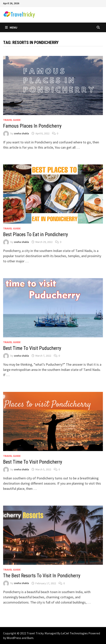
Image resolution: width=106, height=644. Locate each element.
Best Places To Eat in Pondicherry (35, 234)
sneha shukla (21, 133)
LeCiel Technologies (75, 633)
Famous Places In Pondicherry (32, 126)
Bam (30, 638)
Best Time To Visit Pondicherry (33, 462)
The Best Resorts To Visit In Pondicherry (42, 576)
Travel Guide (12, 120)
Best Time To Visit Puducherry (32, 348)
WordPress (14, 638)
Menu (11, 27)
